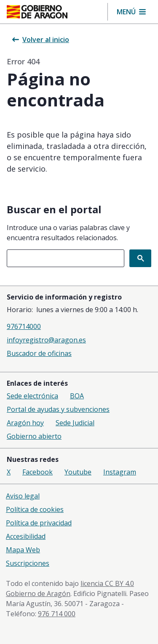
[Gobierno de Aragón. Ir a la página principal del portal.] (37, 12)
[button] (131, 12)
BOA (77, 396)
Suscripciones (28, 563)
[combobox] (66, 258)
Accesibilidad (26, 536)
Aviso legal (23, 496)
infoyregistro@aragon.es (46, 340)
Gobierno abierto (34, 436)
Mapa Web (23, 550)
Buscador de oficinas (39, 353)
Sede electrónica (32, 396)
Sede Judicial (75, 423)
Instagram (120, 472)
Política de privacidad (39, 523)
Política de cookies (35, 509)
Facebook (37, 472)
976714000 (24, 326)
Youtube (78, 472)
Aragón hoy (25, 423)
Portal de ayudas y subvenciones (58, 409)
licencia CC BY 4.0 (107, 583)
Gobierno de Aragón (38, 594)
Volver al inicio (41, 40)
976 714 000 (57, 614)
